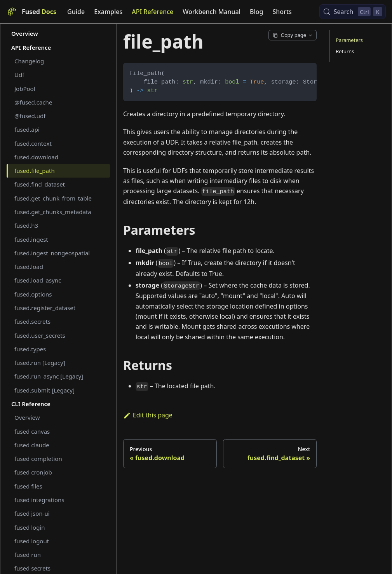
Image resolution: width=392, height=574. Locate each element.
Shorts (282, 12)
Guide (76, 12)
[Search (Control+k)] (353, 12)
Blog (256, 12)
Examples (108, 12)
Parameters (349, 40)
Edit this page (148, 415)
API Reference (152, 12)
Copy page (293, 35)
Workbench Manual (212, 12)
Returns (345, 51)
